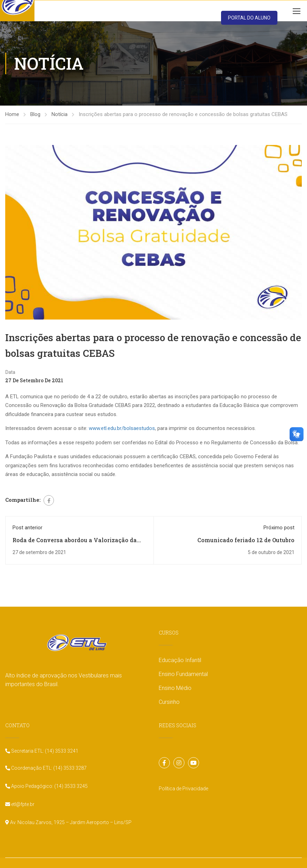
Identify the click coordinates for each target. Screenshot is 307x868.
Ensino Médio (175, 688)
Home (12, 114)
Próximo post (279, 528)
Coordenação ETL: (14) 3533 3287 (48, 768)
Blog (35, 114)
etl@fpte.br (22, 804)
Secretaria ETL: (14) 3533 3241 (44, 751)
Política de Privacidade (183, 789)
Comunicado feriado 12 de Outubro (246, 540)
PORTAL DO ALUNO (249, 18)
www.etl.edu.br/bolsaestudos (122, 428)
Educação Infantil (180, 660)
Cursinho (169, 702)
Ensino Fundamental (183, 674)
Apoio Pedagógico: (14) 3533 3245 (49, 786)
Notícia (60, 114)
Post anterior (27, 528)
